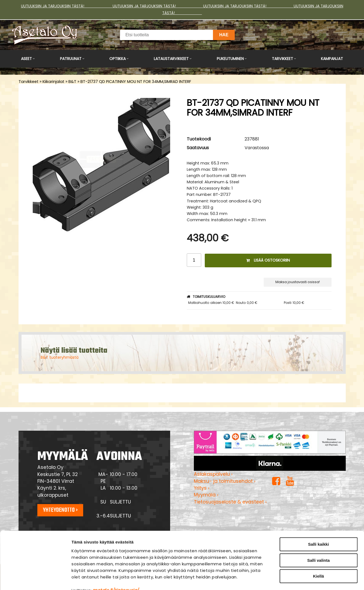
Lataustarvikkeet (171, 59)
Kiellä (318, 543)
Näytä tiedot (293, 579)
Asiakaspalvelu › (213, 474)
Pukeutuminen (230, 59)
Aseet (26, 59)
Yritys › (202, 488)
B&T (72, 82)
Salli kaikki (319, 511)
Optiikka (118, 59)
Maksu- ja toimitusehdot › (225, 481)
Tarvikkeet (282, 59)
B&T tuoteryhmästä (60, 357)
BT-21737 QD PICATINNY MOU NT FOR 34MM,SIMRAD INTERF (136, 82)
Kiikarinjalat (53, 82)
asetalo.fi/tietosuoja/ (116, 557)
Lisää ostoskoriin (268, 260)
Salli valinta (319, 527)
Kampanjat (332, 59)
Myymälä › (206, 495)
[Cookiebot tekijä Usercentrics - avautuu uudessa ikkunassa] (35, 579)
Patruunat (71, 59)
